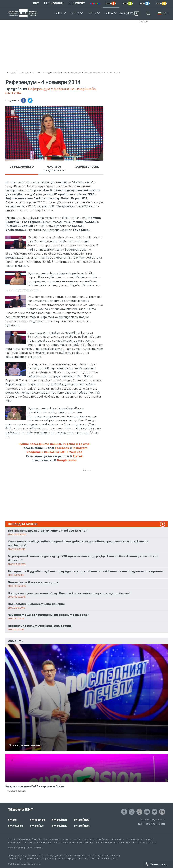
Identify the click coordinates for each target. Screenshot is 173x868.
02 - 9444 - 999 (151, 824)
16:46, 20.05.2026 (17, 791)
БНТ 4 (109, 13)
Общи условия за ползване (23, 855)
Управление (103, 839)
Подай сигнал (134, 839)
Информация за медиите (68, 842)
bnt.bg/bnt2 (60, 826)
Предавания (26, 72)
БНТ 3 (92, 13)
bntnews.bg (16, 826)
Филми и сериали (71, 839)
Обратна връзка (66, 858)
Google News (67, 460)
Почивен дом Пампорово (140, 842)
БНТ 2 (75, 13)
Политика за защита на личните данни (63, 855)
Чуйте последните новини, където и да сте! (54, 444)
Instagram (80, 448)
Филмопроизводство (30, 839)
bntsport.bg (38, 820)
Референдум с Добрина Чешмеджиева (60, 72)
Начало (11, 72)
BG (164, 13)
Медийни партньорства (110, 842)
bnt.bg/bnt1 (59, 820)
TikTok (78, 456)
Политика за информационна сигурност (31, 858)
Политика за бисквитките (103, 855)
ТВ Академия (15, 842)
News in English (16, 848)
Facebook (62, 448)
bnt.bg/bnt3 (82, 820)
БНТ (36, 3)
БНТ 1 (58, 13)
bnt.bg (12, 820)
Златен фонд (52, 839)
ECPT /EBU (90, 858)
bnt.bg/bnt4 (82, 826)
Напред (148, 839)
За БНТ (11, 839)
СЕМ (80, 858)
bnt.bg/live (37, 826)
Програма (89, 839)
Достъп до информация (38, 842)
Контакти (118, 839)
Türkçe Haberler (33, 848)
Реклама (144, 22)
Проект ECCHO (107, 858)
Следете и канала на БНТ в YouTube (54, 452)
